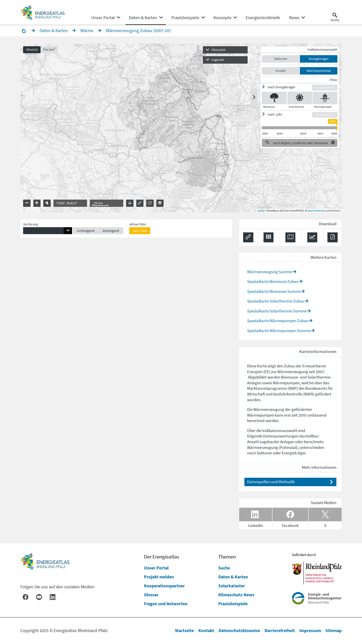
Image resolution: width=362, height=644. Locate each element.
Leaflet (261, 211)
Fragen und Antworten (166, 604)
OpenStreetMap (316, 211)
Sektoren (281, 59)
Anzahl (281, 71)
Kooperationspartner (164, 586)
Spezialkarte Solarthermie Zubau (276, 301)
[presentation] (181, 128)
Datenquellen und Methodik (271, 482)
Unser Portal (156, 568)
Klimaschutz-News (236, 595)
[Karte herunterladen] (291, 237)
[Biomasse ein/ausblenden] (274, 98)
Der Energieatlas (162, 557)
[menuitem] (103, 18)
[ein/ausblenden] (287, 87)
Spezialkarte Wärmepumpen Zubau (278, 321)
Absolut (32, 50)
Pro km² (49, 50)
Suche (224, 568)
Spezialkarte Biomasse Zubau (273, 281)
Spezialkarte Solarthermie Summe (277, 311)
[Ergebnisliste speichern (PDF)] (333, 237)
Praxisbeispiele (233, 604)
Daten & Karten (233, 577)
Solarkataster (232, 586)
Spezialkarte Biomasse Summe (274, 291)
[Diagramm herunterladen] (312, 237)
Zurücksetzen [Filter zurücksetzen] (325, 88)
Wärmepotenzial (319, 71)
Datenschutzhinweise (239, 630)
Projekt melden (159, 577)
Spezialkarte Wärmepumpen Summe (279, 331)
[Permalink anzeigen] (248, 237)
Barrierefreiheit (280, 630)
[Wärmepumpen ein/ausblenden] (325, 98)
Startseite (184, 630)
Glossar (151, 595)
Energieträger (319, 59)
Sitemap (334, 630)
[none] (106, 18)
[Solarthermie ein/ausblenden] (300, 98)
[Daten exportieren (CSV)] (269, 237)
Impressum (310, 630)
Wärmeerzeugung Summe (270, 272)
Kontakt (206, 630)
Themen (227, 557)
